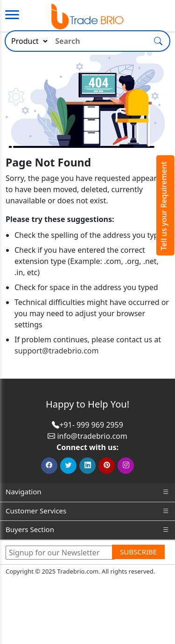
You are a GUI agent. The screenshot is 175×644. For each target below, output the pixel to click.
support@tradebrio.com (56, 351)
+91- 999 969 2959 (91, 425)
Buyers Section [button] (87, 530)
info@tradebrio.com (92, 436)
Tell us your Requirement (164, 206)
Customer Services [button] (87, 511)
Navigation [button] (87, 492)
